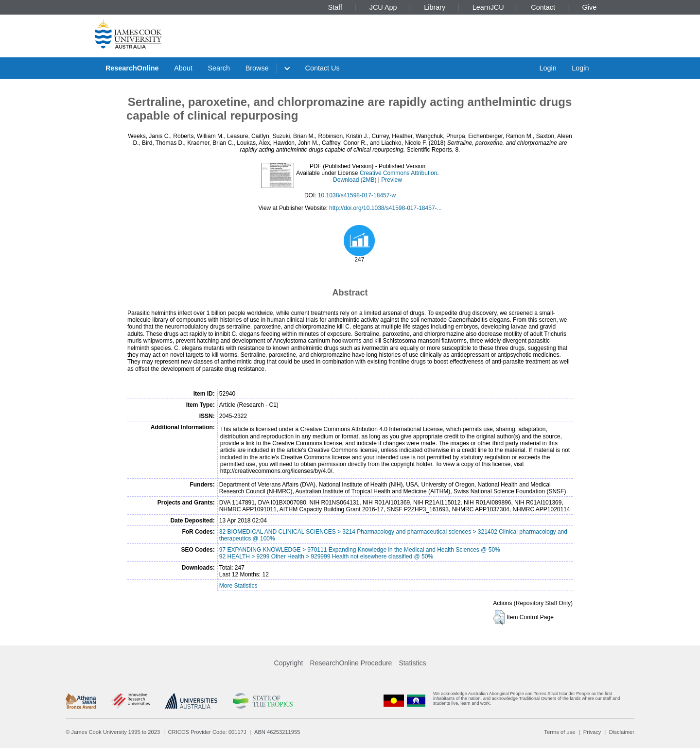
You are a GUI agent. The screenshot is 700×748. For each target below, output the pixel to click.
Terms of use (560, 732)
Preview (392, 180)
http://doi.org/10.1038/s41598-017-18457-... (385, 208)
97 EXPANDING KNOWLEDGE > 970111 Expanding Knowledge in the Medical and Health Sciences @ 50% (360, 550)
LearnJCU (488, 7)
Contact (543, 7)
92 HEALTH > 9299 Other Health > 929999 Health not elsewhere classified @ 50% (326, 557)
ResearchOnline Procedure (351, 663)
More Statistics (238, 586)
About (183, 68)
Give (590, 7)
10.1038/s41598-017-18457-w (357, 195)
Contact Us (323, 68)
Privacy (592, 732)
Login (548, 68)
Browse (257, 68)
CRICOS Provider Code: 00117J (207, 732)
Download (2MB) (355, 180)
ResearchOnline (132, 68)
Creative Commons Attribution (398, 173)
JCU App (383, 7)
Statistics (412, 663)
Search (219, 68)
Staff (335, 7)
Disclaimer (622, 732)
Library (435, 7)
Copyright (289, 663)
